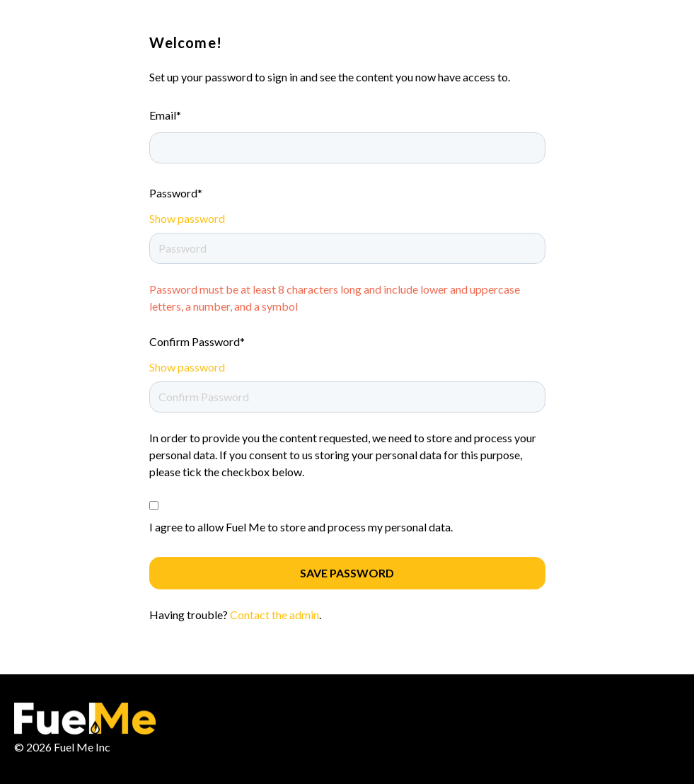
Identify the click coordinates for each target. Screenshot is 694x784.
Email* (165, 115)
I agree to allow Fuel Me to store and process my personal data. (301, 527)
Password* (176, 193)
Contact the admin (274, 615)
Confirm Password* (197, 341)
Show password (187, 218)
